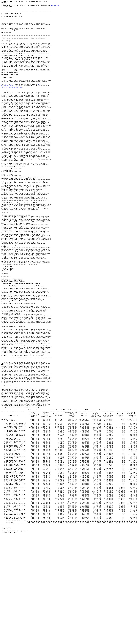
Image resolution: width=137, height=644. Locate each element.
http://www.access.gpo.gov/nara (11, 104)
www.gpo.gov (55, 6)
